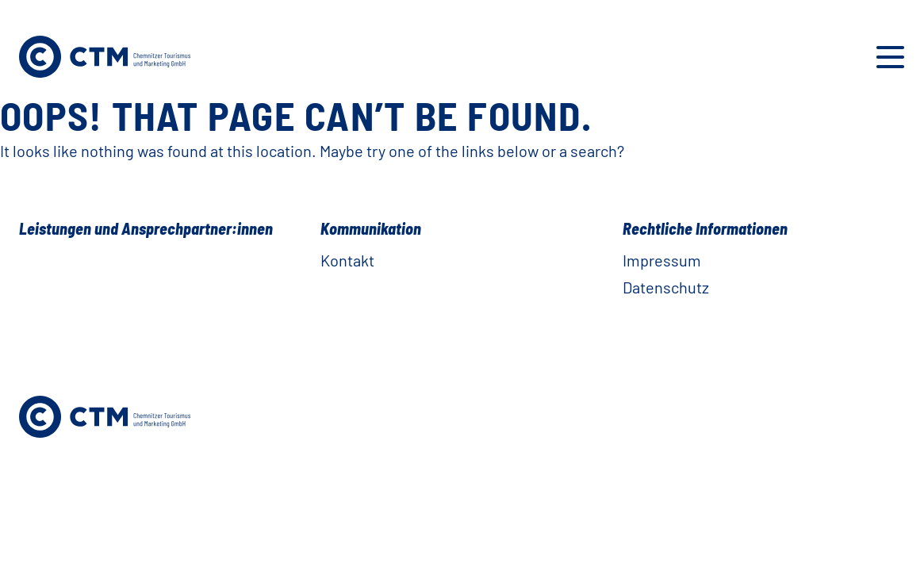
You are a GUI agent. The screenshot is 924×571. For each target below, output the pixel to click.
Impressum (662, 260)
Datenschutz (666, 287)
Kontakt (347, 260)
